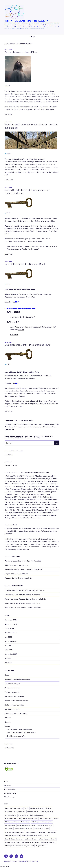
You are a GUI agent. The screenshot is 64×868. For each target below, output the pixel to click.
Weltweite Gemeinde (12, 692)
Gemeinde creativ (46, 819)
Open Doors (52, 832)
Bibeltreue (9, 812)
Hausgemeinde (10, 825)
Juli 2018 (8, 658)
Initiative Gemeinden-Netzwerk (26, 21)
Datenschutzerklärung (11, 861)
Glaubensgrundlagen (12, 684)
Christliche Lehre (11, 815)
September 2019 (11, 641)
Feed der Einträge (10, 789)
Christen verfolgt (33, 812)
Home (7, 675)
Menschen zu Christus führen (14, 832)
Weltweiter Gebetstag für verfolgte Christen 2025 (23, 561)
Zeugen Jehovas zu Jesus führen (21, 52)
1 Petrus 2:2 (9, 429)
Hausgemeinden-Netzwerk (26, 825)
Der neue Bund (23, 815)
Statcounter (9, 748)
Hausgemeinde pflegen (45, 825)
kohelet (7, 595)
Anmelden (8, 786)
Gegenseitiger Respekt (30, 819)
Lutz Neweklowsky (11, 590)
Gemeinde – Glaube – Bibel (14, 696)
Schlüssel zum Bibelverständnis (32, 836)
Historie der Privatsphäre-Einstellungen (21, 733)
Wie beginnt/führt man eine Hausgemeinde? (19, 846)
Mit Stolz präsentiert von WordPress (28, 861)
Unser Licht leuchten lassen (14, 839)
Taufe (46, 836)
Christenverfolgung (47, 812)
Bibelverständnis (20, 812)
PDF (17, 383)
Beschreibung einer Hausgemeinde (17, 679)
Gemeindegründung (12, 688)
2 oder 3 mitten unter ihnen (14, 808)
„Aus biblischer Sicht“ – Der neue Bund (25, 264)
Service (7, 726)
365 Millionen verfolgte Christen (17, 565)
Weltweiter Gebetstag (48, 842)
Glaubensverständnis (12, 822)
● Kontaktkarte (35, 518)
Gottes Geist (25, 822)
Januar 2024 (9, 628)
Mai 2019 (8, 646)
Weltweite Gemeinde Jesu (30, 842)
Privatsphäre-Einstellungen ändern (19, 729)
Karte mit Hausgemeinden (14, 705)
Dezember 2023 (11, 633)
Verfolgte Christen (31, 839)
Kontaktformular (11, 465)
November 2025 (11, 620)
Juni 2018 (8, 663)
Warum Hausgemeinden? (47, 839)
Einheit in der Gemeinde (13, 819)
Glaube (56, 819)
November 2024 (11, 624)
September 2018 (11, 654)
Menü (32, 37)
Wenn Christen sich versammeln (16, 701)
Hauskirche (9, 829)
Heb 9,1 (21, 330)
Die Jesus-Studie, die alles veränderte (18, 578)
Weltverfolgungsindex (12, 842)
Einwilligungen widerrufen (16, 736)
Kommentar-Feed (10, 793)
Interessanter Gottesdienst (24, 829)
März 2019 (9, 650)
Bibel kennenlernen (37, 808)
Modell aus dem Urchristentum (36, 832)
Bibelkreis (48, 808)
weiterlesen (9, 114)
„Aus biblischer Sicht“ (12, 709)
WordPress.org (9, 797)
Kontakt (8, 722)
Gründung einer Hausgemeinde (42, 822)
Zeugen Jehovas (41, 846)
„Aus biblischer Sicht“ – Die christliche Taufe (27, 345)
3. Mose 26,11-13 (14, 312)
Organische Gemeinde (12, 836)
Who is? (8, 718)
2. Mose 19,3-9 (13, 322)
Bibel (26, 808)
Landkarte (8, 455)
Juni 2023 (8, 637)
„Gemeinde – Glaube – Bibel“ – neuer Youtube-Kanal (23, 569)
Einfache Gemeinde (36, 815)
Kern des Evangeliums (42, 829)
